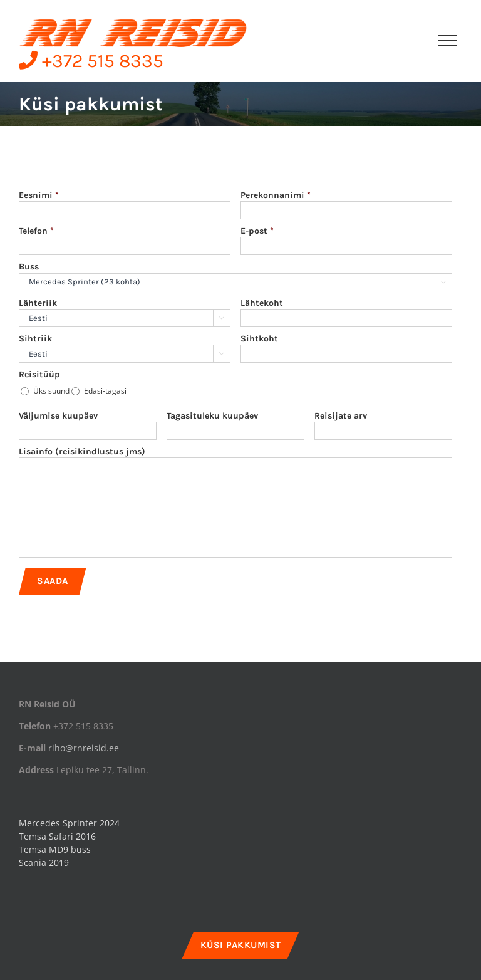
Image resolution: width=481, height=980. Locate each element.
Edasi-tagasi (105, 391)
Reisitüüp (39, 374)
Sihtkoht (259, 339)
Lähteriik (38, 303)
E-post (257, 231)
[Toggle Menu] (448, 41)
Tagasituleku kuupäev (212, 416)
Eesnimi (39, 195)
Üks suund (51, 391)
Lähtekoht (262, 303)
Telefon (36, 231)
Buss (29, 267)
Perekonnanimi (276, 195)
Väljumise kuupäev (58, 416)
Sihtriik (35, 339)
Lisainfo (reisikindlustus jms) (82, 451)
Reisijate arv (341, 416)
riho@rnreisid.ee (84, 748)
